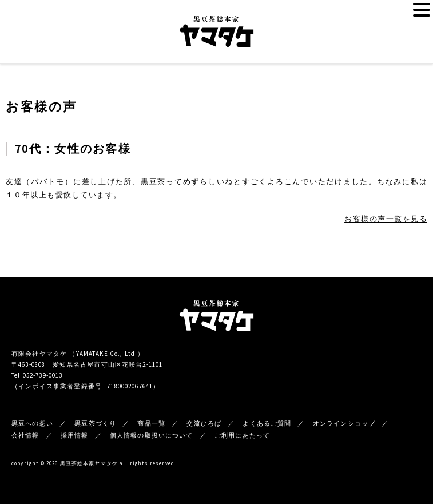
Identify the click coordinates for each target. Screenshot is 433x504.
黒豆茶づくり (95, 423)
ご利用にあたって (242, 435)
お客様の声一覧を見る (386, 219)
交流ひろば (204, 423)
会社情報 (25, 435)
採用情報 (75, 435)
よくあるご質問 (267, 423)
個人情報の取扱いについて (152, 435)
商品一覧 (151, 423)
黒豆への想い (32, 423)
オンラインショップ (344, 423)
